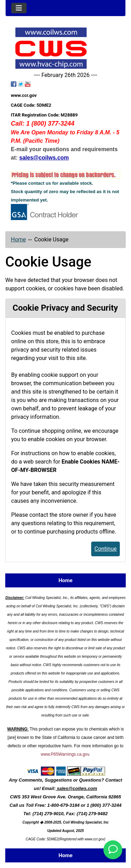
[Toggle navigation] (19, 8)
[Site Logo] (65, 48)
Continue (105, 549)
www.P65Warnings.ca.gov (65, 754)
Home (18, 239)
